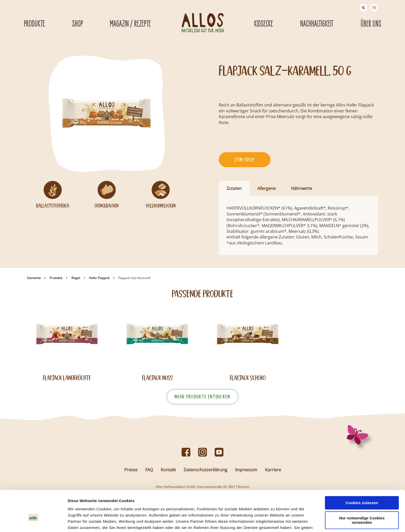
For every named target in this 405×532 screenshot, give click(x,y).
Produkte (56, 278)
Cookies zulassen (362, 474)
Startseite (34, 278)
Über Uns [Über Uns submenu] (371, 24)
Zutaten (234, 188)
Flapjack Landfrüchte (67, 378)
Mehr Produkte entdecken (202, 397)
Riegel (76, 278)
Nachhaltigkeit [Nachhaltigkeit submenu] (317, 24)
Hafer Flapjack (99, 278)
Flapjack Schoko (248, 378)
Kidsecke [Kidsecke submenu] (264, 24)
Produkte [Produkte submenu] (34, 24)
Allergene (266, 188)
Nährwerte (302, 188)
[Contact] (374, 8)
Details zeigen (275, 522)
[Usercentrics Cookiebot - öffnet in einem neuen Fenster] (33, 522)
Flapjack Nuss (157, 378)
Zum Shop (244, 160)
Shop (77, 24)
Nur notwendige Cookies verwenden (362, 492)
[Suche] (363, 8)
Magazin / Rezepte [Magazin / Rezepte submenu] (130, 24)
